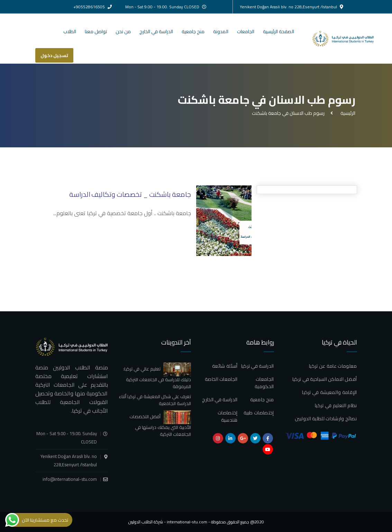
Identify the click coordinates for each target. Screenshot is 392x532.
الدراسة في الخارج (156, 31)
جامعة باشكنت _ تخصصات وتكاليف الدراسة (130, 194)
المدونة (221, 31)
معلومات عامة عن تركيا (333, 366)
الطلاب (70, 31)
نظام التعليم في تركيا (336, 405)
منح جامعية (193, 31)
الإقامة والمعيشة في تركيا (329, 392)
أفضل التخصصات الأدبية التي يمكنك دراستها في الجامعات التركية (160, 425)
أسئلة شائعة (225, 366)
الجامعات (246, 31)
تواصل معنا (96, 31)
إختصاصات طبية (259, 413)
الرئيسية (347, 113)
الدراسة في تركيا (258, 366)
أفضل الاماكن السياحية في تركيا (325, 379)
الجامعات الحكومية (264, 383)
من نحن (123, 31)
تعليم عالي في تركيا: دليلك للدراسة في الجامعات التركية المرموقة (157, 377)
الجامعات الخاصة (221, 379)
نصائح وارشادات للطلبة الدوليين (326, 419)
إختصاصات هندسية (227, 416)
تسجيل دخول (54, 55)
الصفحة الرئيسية (279, 31)
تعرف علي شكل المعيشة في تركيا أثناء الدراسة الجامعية (155, 400)
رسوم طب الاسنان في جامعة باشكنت (288, 113)
